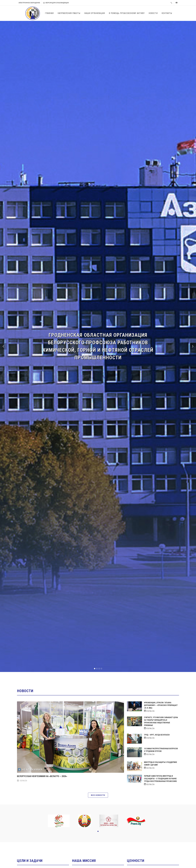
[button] (3, 346)
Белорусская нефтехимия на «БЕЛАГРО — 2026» (42, 776)
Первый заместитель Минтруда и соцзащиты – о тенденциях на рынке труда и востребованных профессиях (160, 779)
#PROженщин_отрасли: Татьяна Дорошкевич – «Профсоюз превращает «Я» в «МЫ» (161, 705)
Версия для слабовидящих (56, 3)
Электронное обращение (29, 3)
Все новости (98, 795)
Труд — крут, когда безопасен (157, 735)
